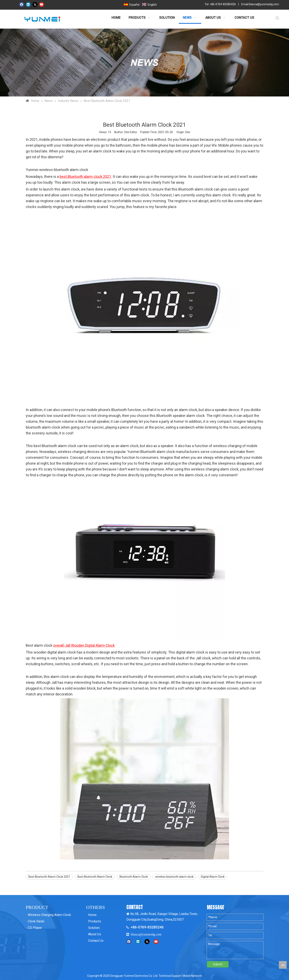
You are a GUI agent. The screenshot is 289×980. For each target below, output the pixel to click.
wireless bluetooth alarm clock (174, 877)
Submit (218, 964)
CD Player (35, 928)
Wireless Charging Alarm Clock (49, 915)
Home (92, 915)
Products (95, 921)
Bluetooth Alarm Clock (134, 877)
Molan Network (192, 976)
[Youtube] (42, 5)
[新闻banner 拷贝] (144, 63)
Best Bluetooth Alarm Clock (95, 877)
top (283, 965)
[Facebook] (22, 5)
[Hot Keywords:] (277, 18)
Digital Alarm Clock (213, 877)
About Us (95, 934)
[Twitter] (35, 5)
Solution (94, 928)
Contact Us (96, 941)
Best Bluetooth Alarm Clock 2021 (49, 877)
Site (188, 132)
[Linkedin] (28, 5)
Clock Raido (36, 921)
